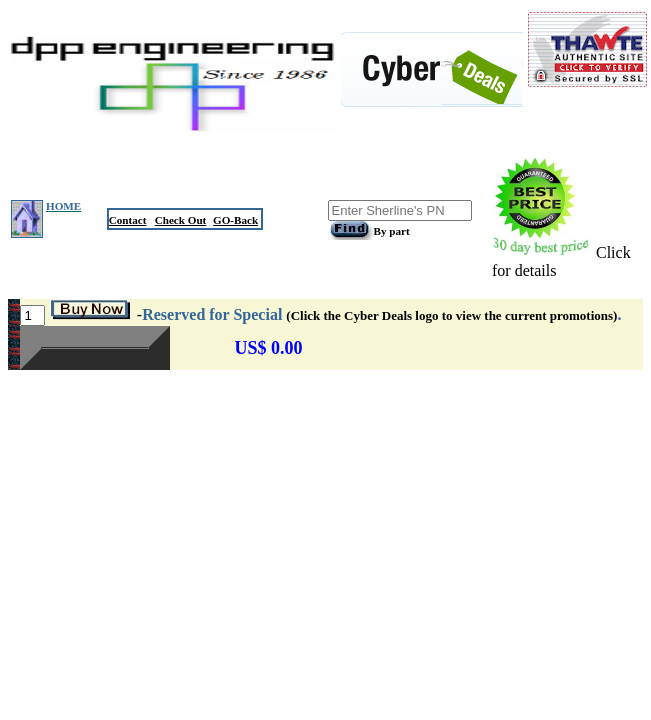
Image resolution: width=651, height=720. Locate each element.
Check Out (181, 220)
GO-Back (235, 220)
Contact (128, 220)
